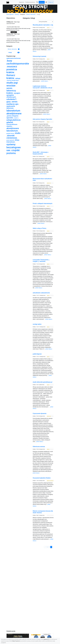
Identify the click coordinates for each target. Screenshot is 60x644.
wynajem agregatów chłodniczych (13, 95)
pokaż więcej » (45, 81)
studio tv (16, 118)
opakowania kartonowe (14, 58)
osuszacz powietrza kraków (12, 69)
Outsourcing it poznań (39, 56)
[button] (37, 2)
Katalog (17, 14)
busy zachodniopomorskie (18, 62)
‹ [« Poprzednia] (45, 547)
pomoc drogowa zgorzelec (12, 117)
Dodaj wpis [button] (42, 2)
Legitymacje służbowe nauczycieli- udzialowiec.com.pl (42, 87)
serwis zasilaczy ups (13, 103)
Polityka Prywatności (16, 641)
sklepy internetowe (13, 141)
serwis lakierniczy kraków (11, 91)
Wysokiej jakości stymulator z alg (43, 25)
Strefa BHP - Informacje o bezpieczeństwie (40, 153)
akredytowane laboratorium (13, 130)
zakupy (18, 78)
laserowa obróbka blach (13, 80)
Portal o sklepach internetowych (42, 203)
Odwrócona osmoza (39, 447)
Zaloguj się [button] (51, 2)
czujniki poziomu (13, 152)
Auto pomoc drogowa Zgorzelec (42, 119)
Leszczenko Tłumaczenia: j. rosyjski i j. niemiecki (41, 261)
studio (18, 133)
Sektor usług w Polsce (39, 228)
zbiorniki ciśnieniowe (12, 137)
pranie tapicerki (10, 140)
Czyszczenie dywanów (40, 413)
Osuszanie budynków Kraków (42, 478)
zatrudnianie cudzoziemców (41, 293)
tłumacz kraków (11, 77)
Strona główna (10, 14)
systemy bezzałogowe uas (14, 147)
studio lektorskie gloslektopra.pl (42, 382)
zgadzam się (46, 639)
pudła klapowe (37, 354)
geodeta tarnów (10, 133)
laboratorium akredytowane (14, 112)
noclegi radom (37, 324)
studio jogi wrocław (12, 84)
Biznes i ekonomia (31, 14)
